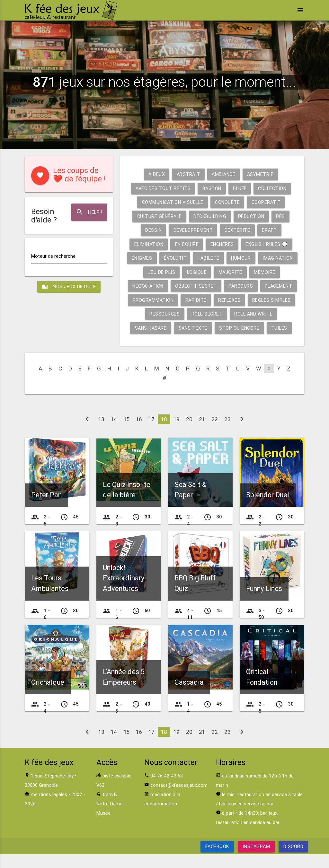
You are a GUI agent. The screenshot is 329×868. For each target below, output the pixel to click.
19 (177, 433)
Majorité (268, 272)
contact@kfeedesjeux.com (179, 799)
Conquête (227, 202)
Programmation (197, 300)
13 (101, 433)
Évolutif (194, 258)
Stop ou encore (197, 342)
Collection (273, 188)
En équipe (187, 244)
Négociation (183, 286)
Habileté (228, 258)
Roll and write (168, 328)
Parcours (276, 286)
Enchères (222, 244)
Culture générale (159, 216)
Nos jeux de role (69, 287)
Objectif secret (231, 286)
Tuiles (237, 342)
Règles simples (168, 314)
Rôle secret (257, 314)
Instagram (256, 860)
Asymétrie (261, 174)
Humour (261, 258)
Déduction (252, 216)
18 (164, 433)
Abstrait (188, 174)
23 (227, 433)
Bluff (240, 188)
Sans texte (258, 328)
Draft (270, 230)
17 (151, 433)
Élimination (148, 244)
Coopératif (266, 202)
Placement (151, 300)
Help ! (89, 212)
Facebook (217, 860)
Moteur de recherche (53, 256)
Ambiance (224, 174)
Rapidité (240, 300)
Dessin (153, 230)
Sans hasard (216, 328)
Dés (281, 216)
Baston (211, 188)
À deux (156, 174)
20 (189, 433)
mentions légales (49, 808)
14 (114, 433)
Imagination (158, 272)
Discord (293, 860)
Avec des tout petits (162, 188)
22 (215, 433)
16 (139, 433)
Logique (234, 272)
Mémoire (144, 286)
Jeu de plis (199, 272)
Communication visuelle (172, 202)
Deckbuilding (210, 216)
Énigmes (161, 258)
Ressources (215, 314)
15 (127, 433)
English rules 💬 (268, 244)
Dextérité (237, 230)
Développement (193, 230)
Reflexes (274, 300)
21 (202, 433)
